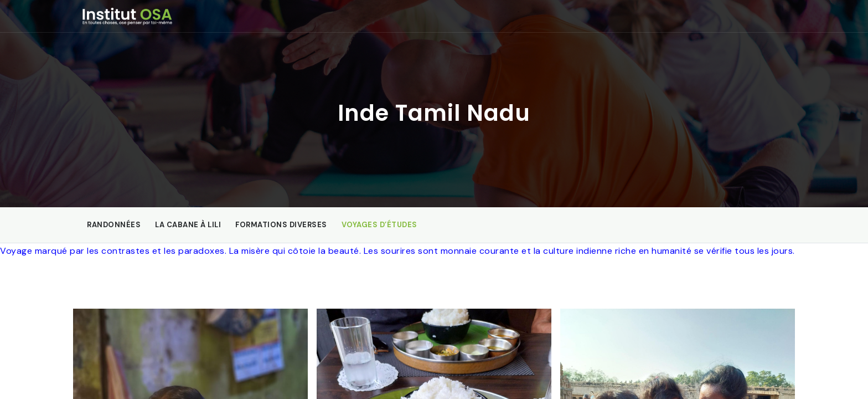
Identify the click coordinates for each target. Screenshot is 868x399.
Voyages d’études (379, 225)
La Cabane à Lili (188, 225)
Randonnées (114, 225)
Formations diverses (281, 225)
